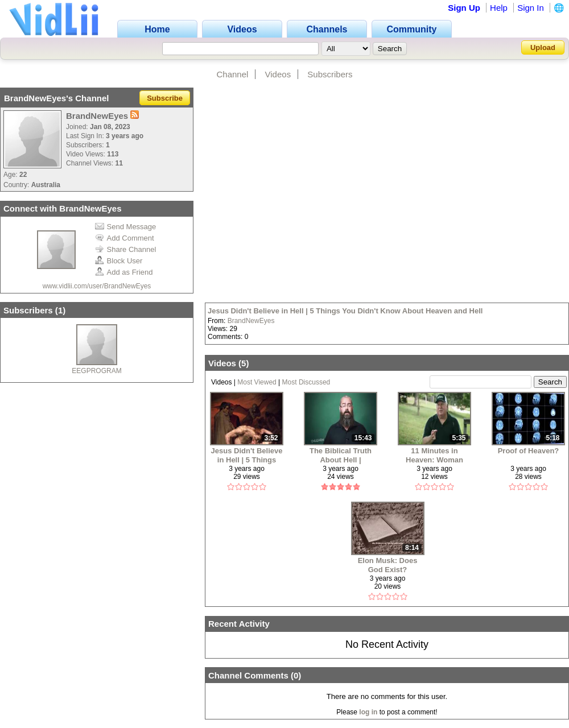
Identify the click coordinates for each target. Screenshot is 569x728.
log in (368, 712)
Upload (543, 47)
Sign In (531, 8)
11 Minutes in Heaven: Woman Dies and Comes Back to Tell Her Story (434, 455)
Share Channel (126, 249)
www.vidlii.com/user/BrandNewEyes (97, 286)
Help (499, 8)
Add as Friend (124, 272)
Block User (119, 261)
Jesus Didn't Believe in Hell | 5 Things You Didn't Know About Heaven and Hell (345, 311)
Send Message (126, 227)
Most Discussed (306, 382)
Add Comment (125, 238)
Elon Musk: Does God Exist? (388, 565)
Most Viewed (257, 382)
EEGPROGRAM (96, 371)
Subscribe (165, 98)
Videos (278, 74)
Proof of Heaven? (529, 451)
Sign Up (464, 8)
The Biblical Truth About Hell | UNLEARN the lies (341, 455)
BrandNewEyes (251, 321)
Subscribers (330, 74)
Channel (232, 74)
